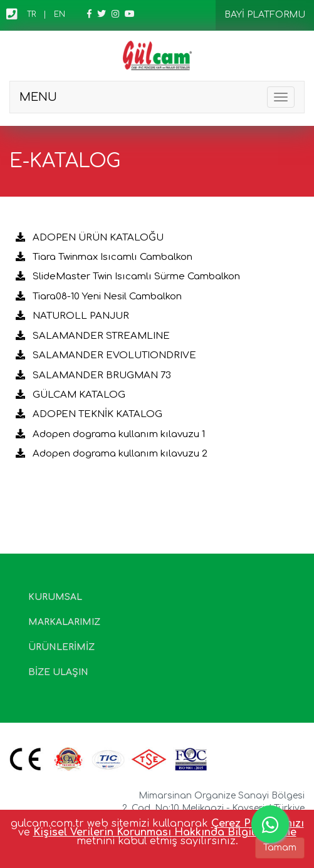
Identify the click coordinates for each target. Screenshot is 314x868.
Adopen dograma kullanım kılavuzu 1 (110, 434)
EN (60, 14)
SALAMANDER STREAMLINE (93, 336)
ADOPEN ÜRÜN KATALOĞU (90, 238)
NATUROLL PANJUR (72, 316)
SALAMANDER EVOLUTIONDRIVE (106, 355)
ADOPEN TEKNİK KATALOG (89, 414)
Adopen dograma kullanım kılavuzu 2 (112, 454)
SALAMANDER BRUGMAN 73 (93, 375)
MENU (38, 97)
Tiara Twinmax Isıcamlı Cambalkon (104, 257)
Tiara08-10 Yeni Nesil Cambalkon (99, 297)
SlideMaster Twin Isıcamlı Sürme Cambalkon (128, 276)
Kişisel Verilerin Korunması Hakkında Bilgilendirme (165, 832)
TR (31, 14)
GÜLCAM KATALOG (71, 395)
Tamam (280, 848)
